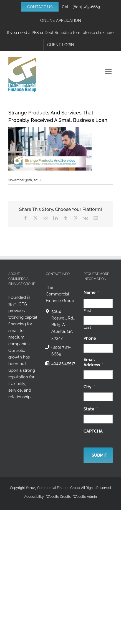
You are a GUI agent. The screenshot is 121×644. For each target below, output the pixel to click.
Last (88, 328)
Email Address (94, 362)
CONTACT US (40, 7)
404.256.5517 (63, 363)
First (88, 311)
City (89, 387)
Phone (92, 338)
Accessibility (34, 497)
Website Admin (85, 497)
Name (91, 292)
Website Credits (59, 497)
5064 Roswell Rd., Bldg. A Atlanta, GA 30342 (63, 325)
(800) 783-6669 (86, 7)
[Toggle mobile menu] (109, 72)
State (91, 409)
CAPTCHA (93, 431)
